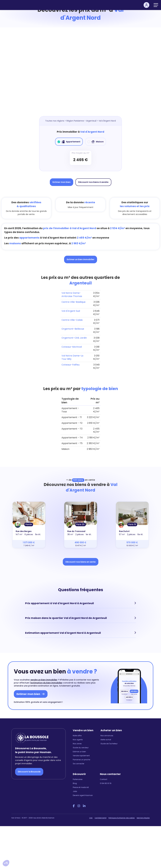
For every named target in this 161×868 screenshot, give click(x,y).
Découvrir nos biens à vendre (93, 182)
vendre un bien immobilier (44, 679)
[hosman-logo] (14, 5)
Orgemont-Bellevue (73, 329)
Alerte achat (106, 739)
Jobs (75, 791)
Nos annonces (107, 735)
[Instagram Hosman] (79, 806)
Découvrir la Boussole (29, 772)
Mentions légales (143, 818)
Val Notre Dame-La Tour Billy (72, 357)
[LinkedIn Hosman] (84, 806)
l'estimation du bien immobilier (46, 682)
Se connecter (79, 763)
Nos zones (77, 743)
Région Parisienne (75, 121)
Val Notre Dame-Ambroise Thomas (72, 295)
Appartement (69, 142)
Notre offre (77, 735)
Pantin (29, 524)
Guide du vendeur (81, 747)
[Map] (80, 75)
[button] (6, 863)
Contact (104, 779)
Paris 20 (80, 524)
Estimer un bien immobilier (81, 259)
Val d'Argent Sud (71, 311)
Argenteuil (91, 121)
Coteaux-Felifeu (71, 365)
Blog (75, 783)
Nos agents (78, 739)
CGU (91, 818)
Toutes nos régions (55, 121)
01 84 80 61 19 (106, 783)
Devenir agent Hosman (83, 795)
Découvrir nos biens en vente (81, 562)
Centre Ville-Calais (72, 320)
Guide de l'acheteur (109, 743)
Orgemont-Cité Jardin (74, 338)
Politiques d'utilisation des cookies (122, 818)
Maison (96, 142)
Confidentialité (100, 818)
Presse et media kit (81, 787)
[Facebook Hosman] (74, 806)
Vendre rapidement (81, 755)
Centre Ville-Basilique (74, 302)
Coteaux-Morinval (72, 347)
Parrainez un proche (81, 759)
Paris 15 (132, 524)
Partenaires (78, 779)
